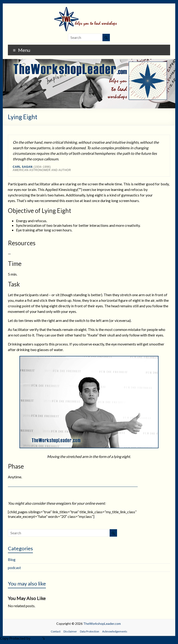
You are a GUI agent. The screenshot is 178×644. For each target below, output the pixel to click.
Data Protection (90, 631)
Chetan (37, 638)
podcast (14, 568)
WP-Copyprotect (59, 638)
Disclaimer (70, 631)
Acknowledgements (115, 631)
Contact (56, 631)
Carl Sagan (23, 167)
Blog (12, 559)
